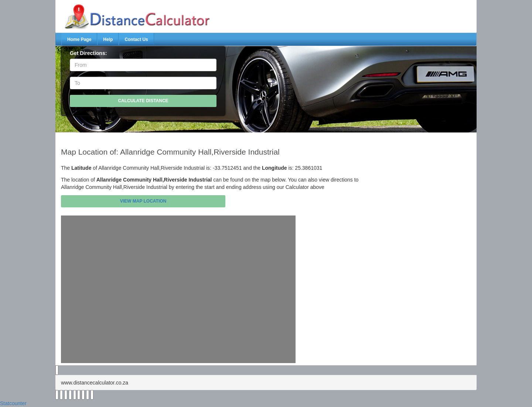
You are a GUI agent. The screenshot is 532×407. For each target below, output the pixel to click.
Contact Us (136, 39)
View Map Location (143, 201)
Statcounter (13, 403)
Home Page (79, 39)
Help (108, 39)
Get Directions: (88, 53)
